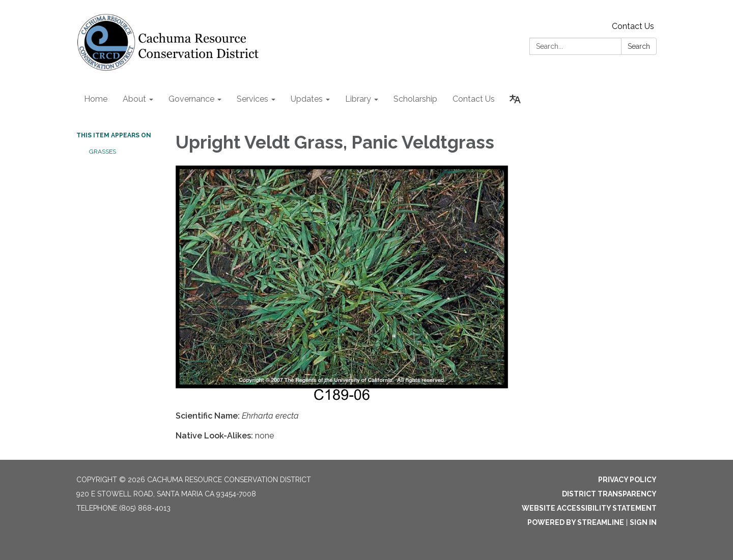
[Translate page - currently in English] (515, 99)
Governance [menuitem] (191, 99)
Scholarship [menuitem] (415, 99)
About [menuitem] (134, 99)
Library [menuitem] (358, 99)
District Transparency (609, 494)
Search (639, 46)
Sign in (643, 522)
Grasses (103, 152)
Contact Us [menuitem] (474, 99)
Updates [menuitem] (307, 99)
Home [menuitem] (96, 99)
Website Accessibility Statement (589, 508)
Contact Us (633, 26)
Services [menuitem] (252, 99)
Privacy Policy (627, 480)
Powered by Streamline (576, 522)
